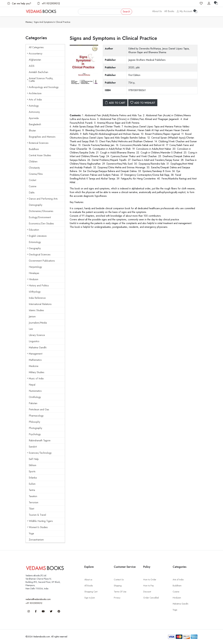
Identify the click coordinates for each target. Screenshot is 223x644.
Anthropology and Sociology (43, 87)
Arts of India (34, 100)
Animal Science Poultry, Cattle (40, 80)
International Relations (40, 304)
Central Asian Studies (40, 155)
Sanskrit (33, 447)
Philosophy (34, 422)
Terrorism (34, 502)
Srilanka (33, 478)
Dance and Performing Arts (42, 199)
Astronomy (34, 112)
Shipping (118, 586)
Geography (34, 248)
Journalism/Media (38, 323)
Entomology (35, 242)
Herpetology (35, 267)
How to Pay (149, 586)
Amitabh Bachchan (38, 72)
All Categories (36, 47)
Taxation (33, 496)
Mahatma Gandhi (38, 347)
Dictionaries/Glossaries (41, 211)
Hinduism (33, 279)
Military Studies (37, 372)
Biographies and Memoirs (42, 137)
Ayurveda (34, 118)
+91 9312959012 (49, 3)
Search (126, 12)
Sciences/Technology (39, 453)
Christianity (34, 168)
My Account (184, 11)
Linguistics (34, 341)
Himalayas (34, 273)
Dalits (32, 193)
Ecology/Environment (40, 217)
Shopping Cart (91, 592)
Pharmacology (36, 416)
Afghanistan (35, 60)
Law (31, 329)
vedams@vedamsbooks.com (38, 599)
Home (29, 22)
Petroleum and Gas (39, 409)
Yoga (31, 533)
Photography (35, 428)
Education (33, 230)
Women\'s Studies (37, 527)
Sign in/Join (90, 598)
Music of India (35, 378)
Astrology (33, 106)
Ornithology (35, 397)
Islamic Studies (36, 310)
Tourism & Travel (37, 515)
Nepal (32, 385)
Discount (147, 592)
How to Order (150, 580)
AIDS (32, 66)
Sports (32, 471)
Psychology (35, 434)
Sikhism (33, 465)
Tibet (31, 509)
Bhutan (32, 131)
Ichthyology (35, 292)
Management (35, 354)
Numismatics (35, 391)
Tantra (32, 490)
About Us (157, 11)
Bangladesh (35, 124)
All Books (169, 11)
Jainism (32, 316)
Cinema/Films (36, 174)
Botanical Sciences (38, 143)
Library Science (37, 335)
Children (33, 162)
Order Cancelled (151, 598)
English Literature (37, 236)
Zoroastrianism (36, 540)
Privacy (117, 598)
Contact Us (119, 580)
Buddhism (34, 149)
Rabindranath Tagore (40, 440)
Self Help (34, 459)
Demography (36, 205)
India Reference (37, 298)
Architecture (34, 93)
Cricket (32, 180)
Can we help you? (19, 3)
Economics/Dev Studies (41, 224)
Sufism (32, 484)
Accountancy (35, 54)
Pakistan (33, 403)
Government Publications (42, 261)
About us (88, 580)
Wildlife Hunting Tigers (40, 521)
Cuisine (33, 186)
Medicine (34, 366)
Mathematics (35, 360)
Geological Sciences (39, 255)
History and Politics (38, 286)
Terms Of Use (120, 592)
